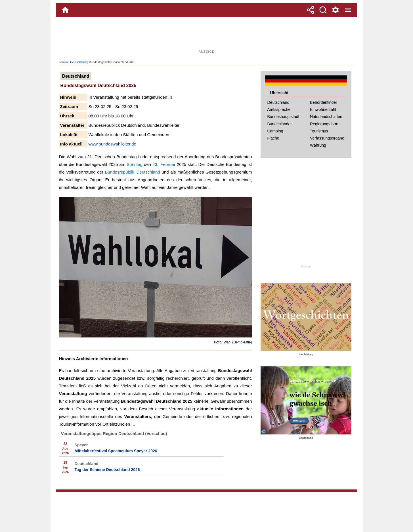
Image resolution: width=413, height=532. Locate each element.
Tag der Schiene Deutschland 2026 (107, 470)
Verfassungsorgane (327, 138)
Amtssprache (279, 109)
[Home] (65, 10)
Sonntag (135, 164)
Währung (318, 145)
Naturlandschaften (326, 117)
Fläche (273, 138)
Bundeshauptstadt (283, 117)
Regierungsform (324, 124)
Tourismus (319, 131)
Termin (63, 62)
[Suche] (323, 10)
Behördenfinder (324, 102)
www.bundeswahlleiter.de (112, 144)
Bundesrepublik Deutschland (133, 172)
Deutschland (78, 62)
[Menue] (348, 10)
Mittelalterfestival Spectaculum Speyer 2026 (116, 451)
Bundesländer (280, 124)
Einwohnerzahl (323, 109)
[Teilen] (311, 10)
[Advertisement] (207, 35)
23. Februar (164, 164)
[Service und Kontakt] (336, 10)
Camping (275, 131)
